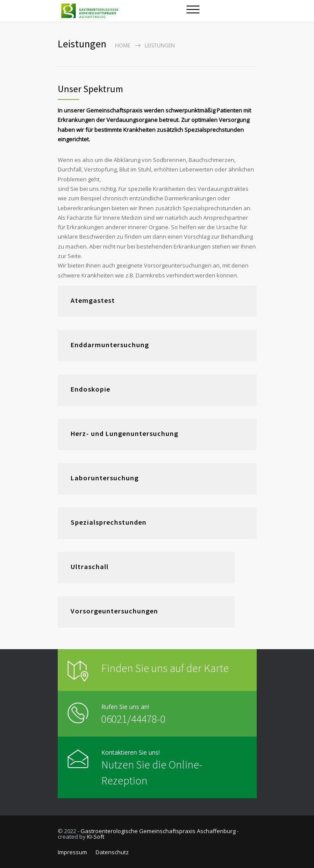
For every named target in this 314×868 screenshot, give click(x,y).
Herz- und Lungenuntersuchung (124, 433)
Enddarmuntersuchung (110, 345)
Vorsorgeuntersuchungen (114, 611)
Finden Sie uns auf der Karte (165, 668)
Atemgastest (93, 300)
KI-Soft (96, 837)
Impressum (72, 852)
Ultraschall (90, 566)
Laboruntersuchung (105, 478)
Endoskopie (90, 389)
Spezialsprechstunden (109, 522)
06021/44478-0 (133, 719)
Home (123, 45)
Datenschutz (112, 852)
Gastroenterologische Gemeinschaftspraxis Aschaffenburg (158, 831)
